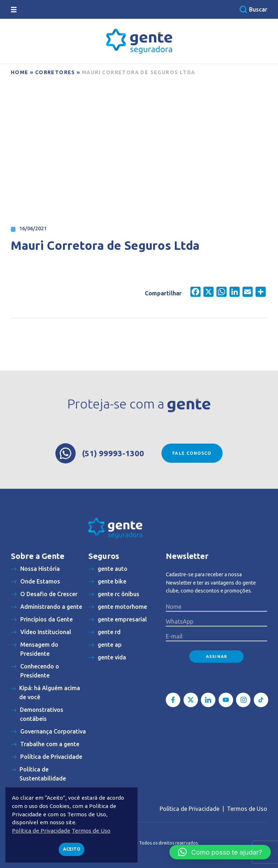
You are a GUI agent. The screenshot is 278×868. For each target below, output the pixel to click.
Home (20, 72)
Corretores (55, 72)
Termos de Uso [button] (91, 831)
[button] (220, 852)
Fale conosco (192, 453)
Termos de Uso (247, 809)
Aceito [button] (72, 849)
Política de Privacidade (189, 809)
